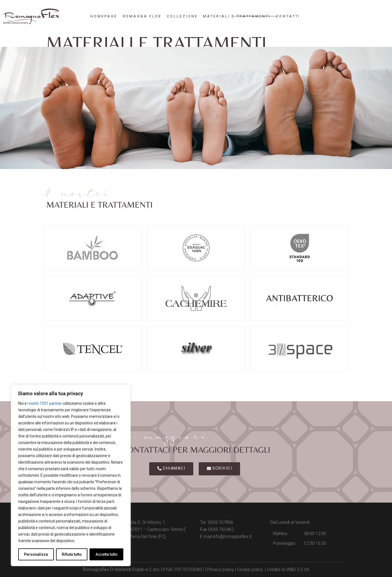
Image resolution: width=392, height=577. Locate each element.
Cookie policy (250, 570)
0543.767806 (220, 522)
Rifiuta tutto (72, 554)
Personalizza (36, 554)
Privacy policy (220, 570)
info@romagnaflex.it (232, 537)
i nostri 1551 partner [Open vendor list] (45, 403)
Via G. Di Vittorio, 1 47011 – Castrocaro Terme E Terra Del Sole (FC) (158, 529)
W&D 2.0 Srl (298, 570)
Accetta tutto (107, 554)
